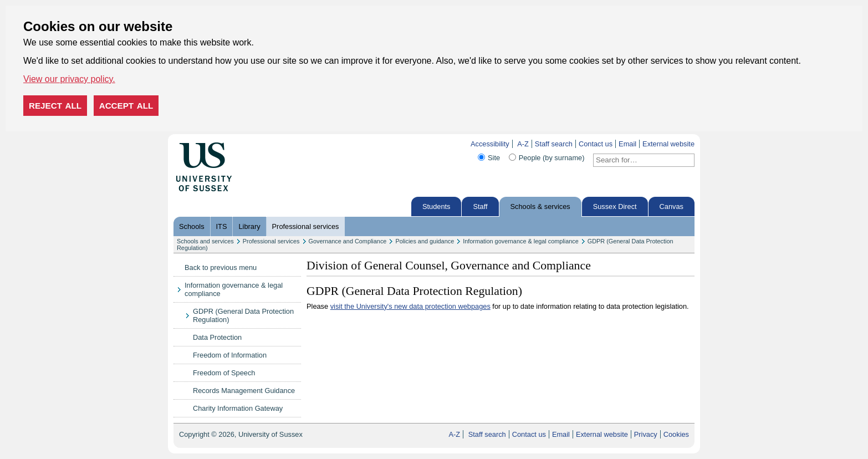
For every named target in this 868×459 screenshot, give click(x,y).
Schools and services (205, 241)
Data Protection (217, 337)
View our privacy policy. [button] (69, 79)
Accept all (126, 106)
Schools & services (540, 206)
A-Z (523, 144)
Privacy (646, 434)
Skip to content (255, 144)
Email (627, 144)
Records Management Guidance (244, 391)
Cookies (676, 434)
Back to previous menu (221, 267)
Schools (192, 226)
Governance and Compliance (348, 241)
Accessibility (490, 144)
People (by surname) (552, 158)
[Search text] (637, 160)
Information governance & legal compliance (521, 241)
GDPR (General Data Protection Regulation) (243, 315)
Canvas (672, 206)
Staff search (554, 144)
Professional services (306, 226)
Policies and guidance (425, 241)
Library (249, 226)
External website (668, 144)
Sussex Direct (615, 206)
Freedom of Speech (224, 373)
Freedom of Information (230, 355)
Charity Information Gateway (238, 408)
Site (494, 158)
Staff (480, 206)
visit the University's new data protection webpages (410, 306)
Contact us (596, 144)
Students (436, 206)
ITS (222, 226)
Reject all (55, 106)
